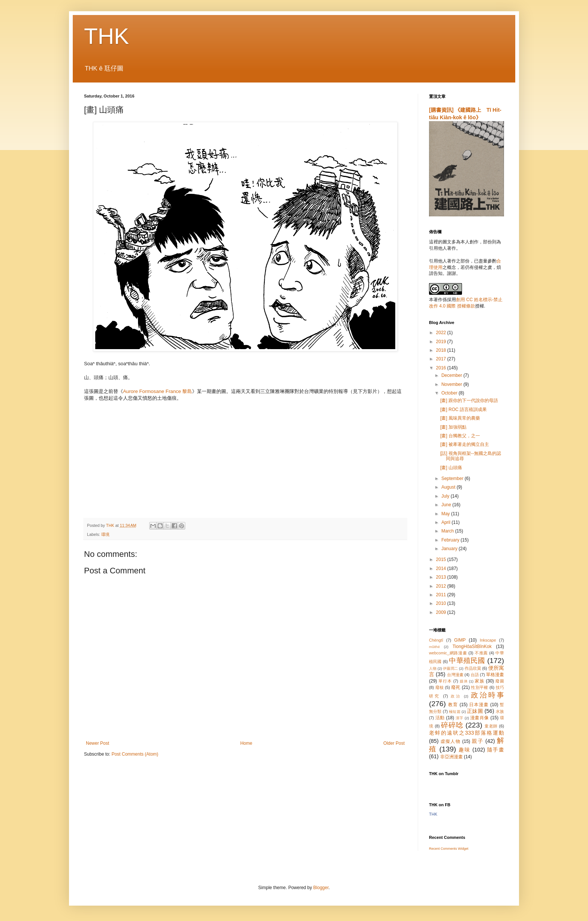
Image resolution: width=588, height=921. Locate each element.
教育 (453, 705)
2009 (442, 612)
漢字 (460, 718)
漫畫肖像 (480, 718)
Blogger (321, 888)
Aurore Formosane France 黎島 (157, 391)
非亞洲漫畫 (451, 757)
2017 (442, 359)
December (452, 375)
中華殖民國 (467, 661)
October (450, 393)
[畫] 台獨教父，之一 (460, 436)
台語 (475, 675)
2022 (442, 333)
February (451, 540)
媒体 (464, 681)
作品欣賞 (473, 668)
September (453, 478)
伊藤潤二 (450, 668)
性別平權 (479, 687)
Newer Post (97, 743)
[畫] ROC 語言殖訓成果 (463, 409)
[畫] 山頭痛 (451, 468)
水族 (500, 711)
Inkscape (488, 640)
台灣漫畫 (455, 675)
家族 (480, 681)
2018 (442, 350)
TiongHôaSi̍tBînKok (472, 646)
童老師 (491, 726)
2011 (442, 595)
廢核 (440, 687)
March (448, 531)
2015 (442, 559)
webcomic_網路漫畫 (448, 653)
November (452, 384)
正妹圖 (475, 711)
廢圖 (500, 681)
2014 (442, 568)
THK (106, 36)
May (446, 514)
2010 (442, 603)
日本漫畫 (479, 705)
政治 (456, 696)
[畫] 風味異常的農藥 (460, 418)
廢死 (456, 687)
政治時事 (487, 695)
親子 (478, 741)
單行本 (445, 681)
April (446, 522)
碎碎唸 (452, 725)
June (447, 505)
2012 (442, 586)
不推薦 (481, 653)
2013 (442, 577)
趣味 (464, 750)
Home (246, 743)
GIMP (460, 640)
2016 (442, 368)
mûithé (434, 647)
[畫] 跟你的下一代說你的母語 (469, 400)
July (446, 496)
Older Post (394, 743)
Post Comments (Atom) (135, 754)
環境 (105, 534)
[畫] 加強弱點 (453, 427)
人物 (433, 668)
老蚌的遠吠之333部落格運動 (466, 733)
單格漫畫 (495, 675)
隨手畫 (496, 750)
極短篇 (455, 712)
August (449, 487)
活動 (440, 718)
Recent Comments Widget (449, 849)
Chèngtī (436, 640)
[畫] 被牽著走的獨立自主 (465, 444)
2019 (442, 342)
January (450, 549)
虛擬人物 (451, 741)
